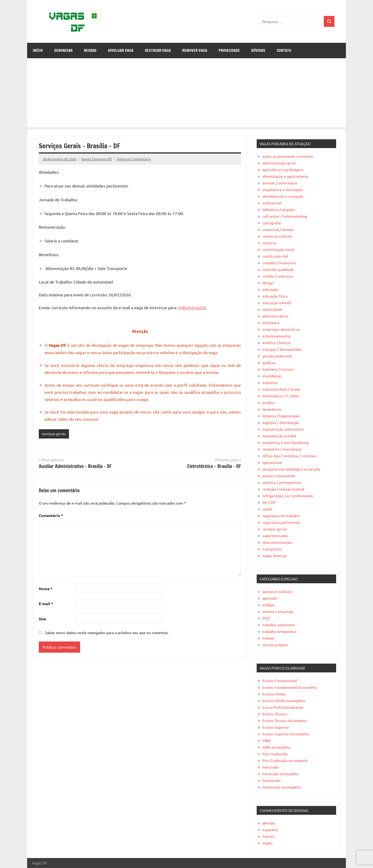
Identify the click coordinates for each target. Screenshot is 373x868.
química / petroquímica (282, 482)
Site (42, 619)
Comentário (51, 515)
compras (270, 243)
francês (269, 836)
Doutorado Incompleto (281, 787)
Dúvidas (258, 50)
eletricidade (272, 309)
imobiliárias (272, 376)
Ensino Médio (274, 694)
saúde (267, 509)
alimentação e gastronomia (285, 176)
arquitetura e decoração (282, 189)
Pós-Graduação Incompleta (285, 760)
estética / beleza (276, 342)
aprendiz (270, 598)
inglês (267, 843)
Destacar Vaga (158, 50)
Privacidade (229, 50)
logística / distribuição (281, 422)
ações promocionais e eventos (288, 156)
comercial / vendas (278, 229)
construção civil (275, 256)
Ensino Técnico (275, 714)
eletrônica (271, 323)
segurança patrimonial (281, 522)
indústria (270, 382)
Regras (90, 50)
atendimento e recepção (283, 196)
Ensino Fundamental (280, 680)
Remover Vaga (195, 50)
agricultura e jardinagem (283, 169)
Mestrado (270, 767)
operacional (272, 462)
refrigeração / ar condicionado (288, 496)
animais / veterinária (280, 183)
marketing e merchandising (285, 442)
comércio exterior (277, 236)
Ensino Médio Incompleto (284, 700)
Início (38, 50)
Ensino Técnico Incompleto (285, 720)
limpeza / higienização (281, 416)
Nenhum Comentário (134, 159)
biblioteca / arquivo (279, 209)
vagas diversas (275, 555)
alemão (269, 823)
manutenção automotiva (283, 429)
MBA (267, 740)
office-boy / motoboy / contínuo (289, 456)
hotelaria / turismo (278, 369)
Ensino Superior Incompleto (286, 734)
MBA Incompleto (277, 747)
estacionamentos (277, 336)
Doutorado (271, 780)
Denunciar (63, 50)
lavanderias (272, 409)
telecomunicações (277, 542)
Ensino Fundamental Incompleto (290, 687)
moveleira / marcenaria (282, 449)
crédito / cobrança (277, 276)
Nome (46, 589)
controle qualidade (278, 269)
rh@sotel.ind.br (192, 307)
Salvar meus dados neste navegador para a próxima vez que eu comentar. (107, 632)
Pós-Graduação (275, 754)
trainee (268, 638)
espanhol (270, 829)
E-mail (46, 604)
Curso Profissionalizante (283, 707)
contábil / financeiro (279, 263)
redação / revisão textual (283, 489)
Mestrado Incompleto (280, 774)
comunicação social (278, 249)
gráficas (269, 362)
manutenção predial (279, 436)
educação (270, 289)
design (268, 283)
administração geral (279, 163)
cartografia (272, 223)
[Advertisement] (186, 94)
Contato (284, 50)
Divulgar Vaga (121, 50)
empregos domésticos (281, 329)
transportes (272, 549)
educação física (275, 296)
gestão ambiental (277, 356)
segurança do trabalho (281, 516)
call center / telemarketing (285, 216)
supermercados (275, 535)
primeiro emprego (278, 611)
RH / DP (269, 502)
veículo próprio (275, 645)
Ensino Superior (276, 727)
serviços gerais (54, 434)
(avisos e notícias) (277, 591)
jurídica (268, 402)
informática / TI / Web (281, 396)
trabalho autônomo (279, 625)
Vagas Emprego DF (97, 159)
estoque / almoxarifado (282, 349)
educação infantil (277, 303)
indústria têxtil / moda (281, 389)
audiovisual (272, 203)
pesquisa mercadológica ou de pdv (291, 469)
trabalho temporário (279, 631)
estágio (269, 605)
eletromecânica (275, 316)
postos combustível (279, 476)
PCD (266, 618)
